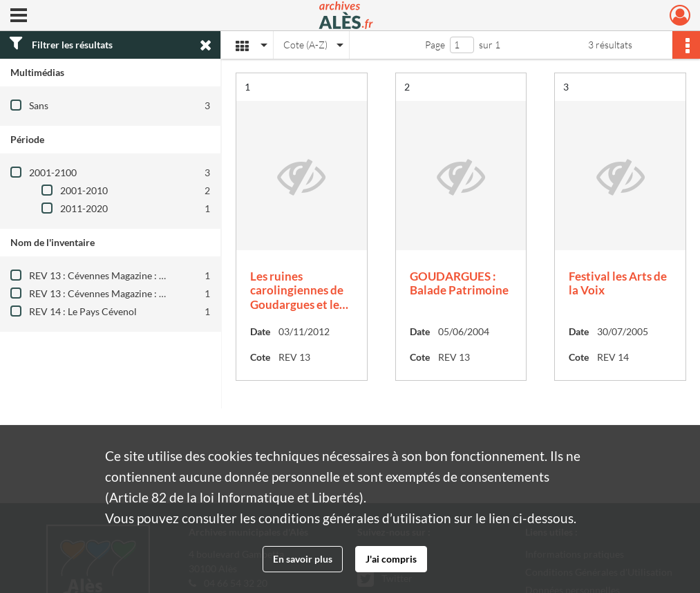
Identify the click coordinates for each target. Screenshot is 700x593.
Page (435, 45)
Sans (39, 105)
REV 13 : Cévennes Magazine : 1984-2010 (118, 275)
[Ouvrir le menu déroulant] (19, 17)
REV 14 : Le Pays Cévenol (83, 311)
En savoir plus (303, 559)
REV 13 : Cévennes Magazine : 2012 (105, 293)
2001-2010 (84, 190)
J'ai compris (391, 559)
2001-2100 (53, 172)
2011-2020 (84, 208)
